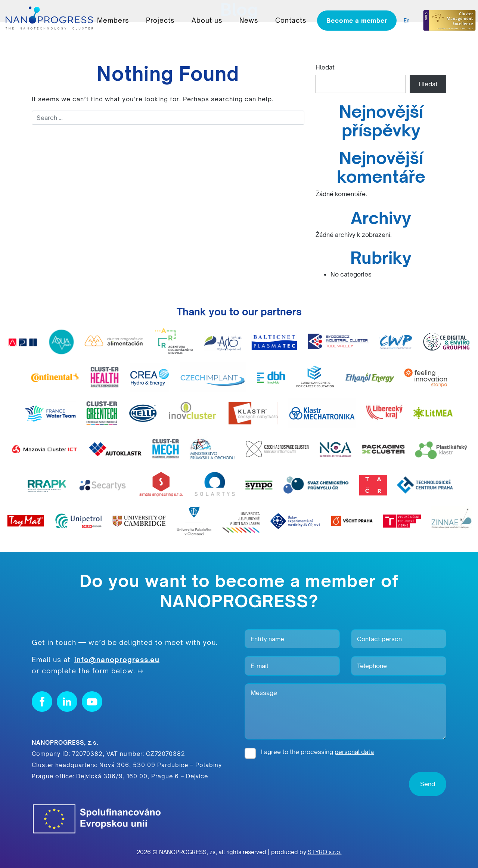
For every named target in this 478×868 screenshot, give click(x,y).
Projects (160, 20)
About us (207, 20)
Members (113, 20)
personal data (354, 752)
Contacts (291, 20)
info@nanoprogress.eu (117, 660)
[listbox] (409, 21)
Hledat (325, 67)
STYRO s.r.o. (325, 852)
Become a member (357, 21)
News (249, 20)
